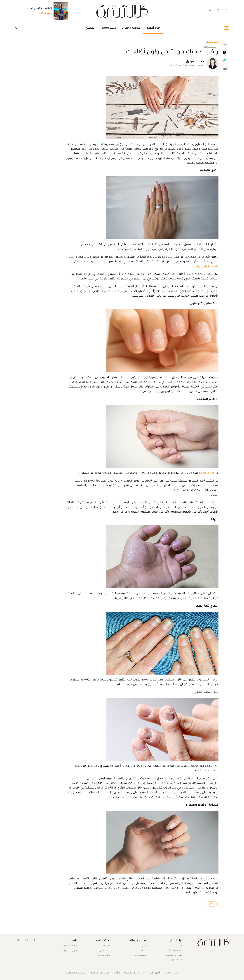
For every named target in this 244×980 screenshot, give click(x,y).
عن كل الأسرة (172, 973)
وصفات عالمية (69, 946)
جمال (144, 951)
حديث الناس (109, 28)
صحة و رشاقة (212, 42)
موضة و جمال (131, 28)
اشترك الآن (45, 14)
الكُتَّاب (116, 973)
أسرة (180, 946)
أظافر (211, 904)
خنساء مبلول (195, 62)
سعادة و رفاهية (174, 956)
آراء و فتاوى (105, 956)
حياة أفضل (153, 28)
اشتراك (141, 973)
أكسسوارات (140, 956)
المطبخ (90, 28)
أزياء (144, 946)
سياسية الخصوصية (76, 973)
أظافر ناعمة (206, 473)
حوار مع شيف (70, 951)
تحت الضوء (105, 951)
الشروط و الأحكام (100, 973)
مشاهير (107, 946)
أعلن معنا (155, 973)
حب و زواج (177, 960)
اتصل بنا (129, 973)
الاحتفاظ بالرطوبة (207, 267)
